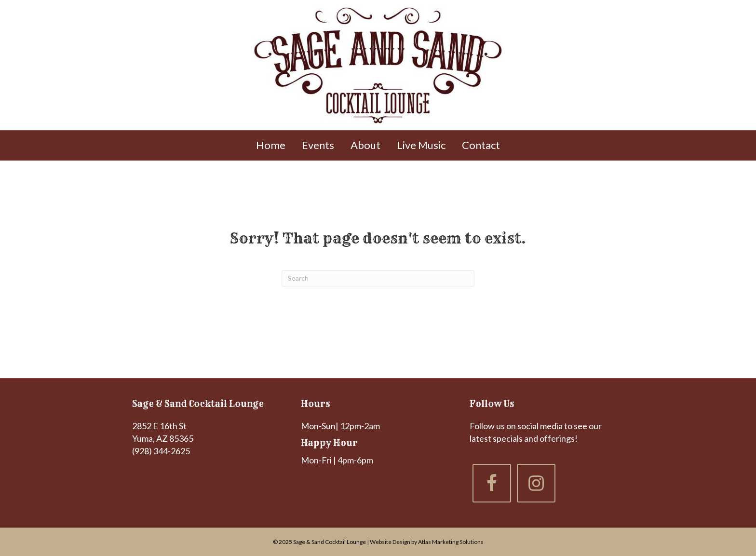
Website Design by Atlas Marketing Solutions (427, 542)
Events (318, 145)
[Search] (378, 278)
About (365, 145)
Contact (481, 145)
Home (271, 145)
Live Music (421, 145)
